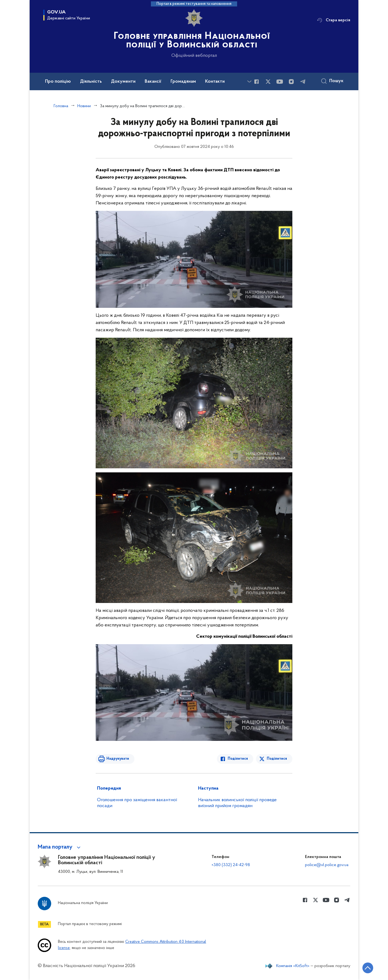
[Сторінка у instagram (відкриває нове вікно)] (291, 82)
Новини (84, 106)
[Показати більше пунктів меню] (249, 81)
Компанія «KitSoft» (293, 966)
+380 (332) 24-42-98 (231, 865)
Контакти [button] (215, 82)
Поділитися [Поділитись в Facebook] (238, 759)
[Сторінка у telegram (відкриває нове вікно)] (303, 82)
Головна (61, 106)
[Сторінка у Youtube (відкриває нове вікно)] (280, 82)
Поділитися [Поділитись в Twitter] (277, 759)
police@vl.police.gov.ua (327, 865)
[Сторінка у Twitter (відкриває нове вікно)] (268, 82)
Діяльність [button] (91, 82)
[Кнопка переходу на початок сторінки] (368, 968)
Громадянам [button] (183, 82)
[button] (60, 847)
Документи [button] (123, 82)
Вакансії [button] (153, 82)
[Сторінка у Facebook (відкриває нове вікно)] (257, 82)
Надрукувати (118, 759)
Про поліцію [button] (58, 82)
